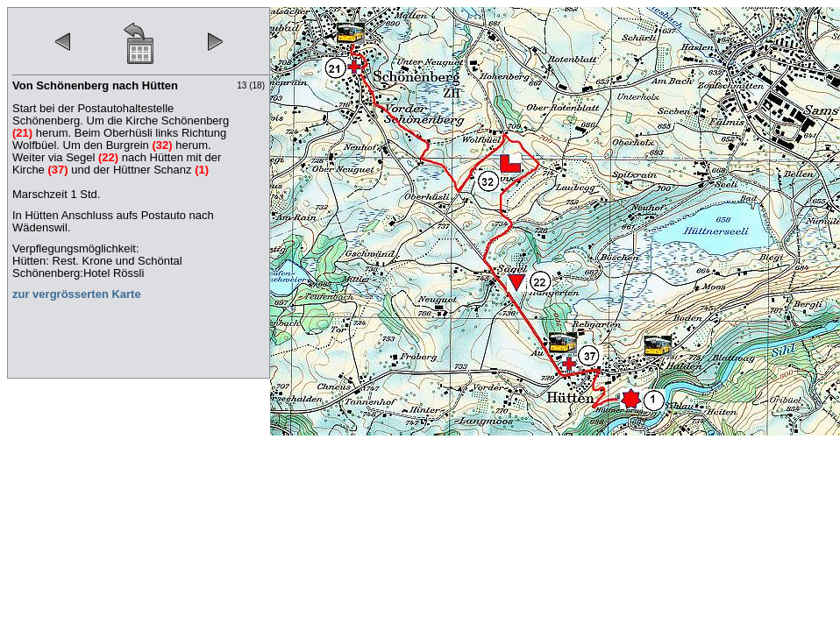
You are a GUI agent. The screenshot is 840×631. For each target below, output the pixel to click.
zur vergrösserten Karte (77, 294)
